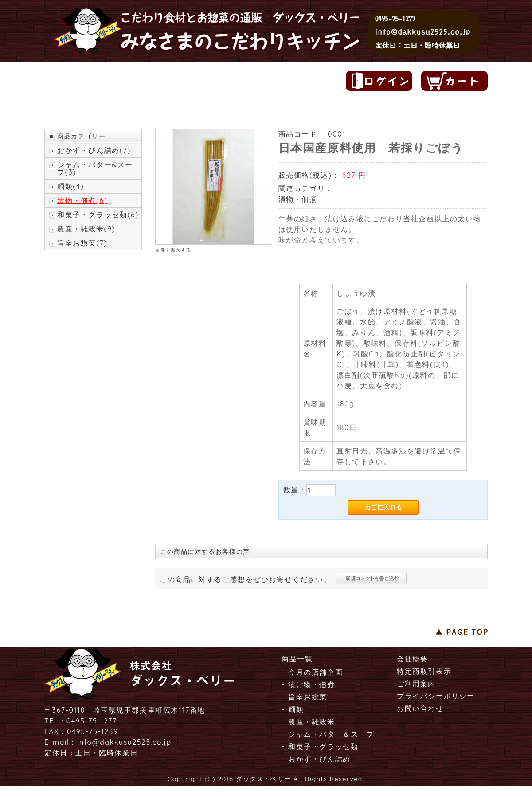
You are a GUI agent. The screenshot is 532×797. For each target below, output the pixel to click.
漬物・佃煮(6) (82, 201)
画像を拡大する (173, 250)
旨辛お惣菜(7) (82, 243)
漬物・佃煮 (298, 199)
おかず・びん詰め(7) (94, 150)
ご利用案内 (416, 684)
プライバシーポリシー (436, 696)
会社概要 (412, 659)
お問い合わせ (420, 708)
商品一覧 (297, 659)
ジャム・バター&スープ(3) (95, 168)
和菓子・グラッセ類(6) (98, 215)
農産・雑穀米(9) (86, 229)
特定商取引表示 (424, 671)
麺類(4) (70, 186)
